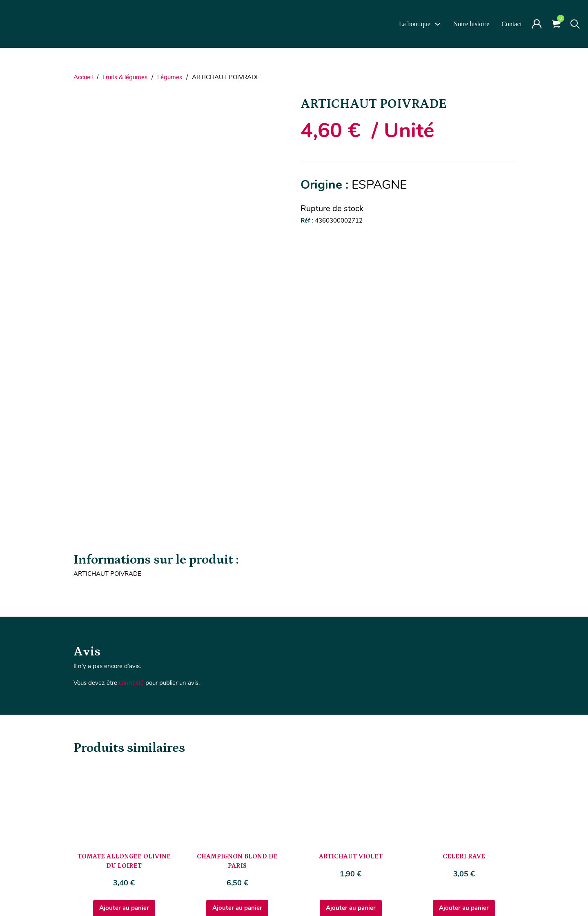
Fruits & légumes (125, 77)
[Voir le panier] (556, 24)
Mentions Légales (284, 891)
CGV (321, 891)
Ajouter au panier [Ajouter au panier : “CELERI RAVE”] (464, 704)
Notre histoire (471, 24)
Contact (512, 24)
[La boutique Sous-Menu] (438, 24)
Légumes (170, 77)
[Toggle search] (575, 24)
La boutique (415, 24)
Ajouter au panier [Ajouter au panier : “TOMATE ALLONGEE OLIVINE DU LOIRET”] (124, 704)
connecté (131, 479)
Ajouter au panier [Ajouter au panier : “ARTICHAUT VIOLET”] (351, 704)
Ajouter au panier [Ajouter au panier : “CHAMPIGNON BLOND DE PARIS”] (237, 704)
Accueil (83, 77)
